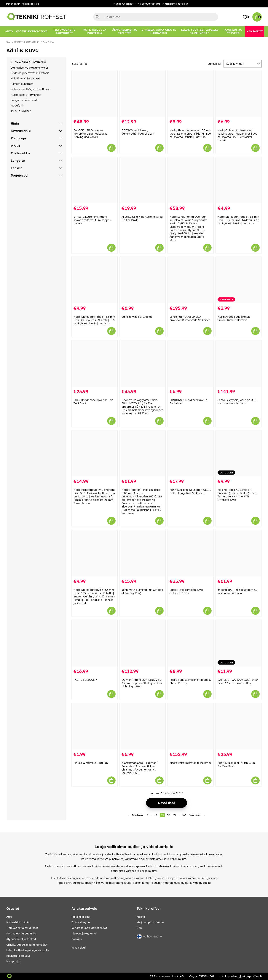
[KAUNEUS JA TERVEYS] (233, 32)
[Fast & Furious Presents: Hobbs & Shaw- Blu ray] (191, 643)
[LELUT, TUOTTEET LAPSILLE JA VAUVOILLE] (200, 32)
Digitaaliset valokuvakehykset (29, 68)
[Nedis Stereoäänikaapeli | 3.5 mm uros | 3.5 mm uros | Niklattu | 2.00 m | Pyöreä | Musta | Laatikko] (239, 180)
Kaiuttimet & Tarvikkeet (25, 78)
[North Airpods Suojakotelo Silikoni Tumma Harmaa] (239, 280)
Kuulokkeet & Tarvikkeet (26, 95)
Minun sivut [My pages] (79, 948)
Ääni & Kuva (49, 42)
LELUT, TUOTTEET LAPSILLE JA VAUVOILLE (28, 950)
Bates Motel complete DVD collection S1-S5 (186, 591)
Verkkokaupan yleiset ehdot (89, 928)
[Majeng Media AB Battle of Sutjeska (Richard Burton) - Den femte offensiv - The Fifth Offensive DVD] (239, 453)
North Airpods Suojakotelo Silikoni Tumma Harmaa (234, 318)
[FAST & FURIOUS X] (95, 643)
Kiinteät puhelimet (22, 84)
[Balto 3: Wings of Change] (143, 280)
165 (184, 815)
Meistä (141, 917)
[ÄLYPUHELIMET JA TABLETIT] (124, 32)
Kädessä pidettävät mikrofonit (30, 73)
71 (175, 815)
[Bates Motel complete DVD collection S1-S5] (191, 553)
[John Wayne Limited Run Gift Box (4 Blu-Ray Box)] (143, 553)
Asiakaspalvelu (30, 4)
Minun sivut (13, 4)
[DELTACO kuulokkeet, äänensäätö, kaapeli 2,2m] (143, 94)
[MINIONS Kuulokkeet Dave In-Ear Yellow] (191, 363)
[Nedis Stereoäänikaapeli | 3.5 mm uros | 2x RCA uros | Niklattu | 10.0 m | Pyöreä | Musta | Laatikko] (95, 280)
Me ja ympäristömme (150, 922)
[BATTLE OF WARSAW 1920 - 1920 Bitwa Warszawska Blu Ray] (239, 643)
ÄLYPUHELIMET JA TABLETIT (21, 939)
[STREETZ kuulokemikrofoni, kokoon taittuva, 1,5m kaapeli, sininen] (95, 180)
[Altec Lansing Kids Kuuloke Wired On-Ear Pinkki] (143, 180)
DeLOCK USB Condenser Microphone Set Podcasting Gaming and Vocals (91, 134)
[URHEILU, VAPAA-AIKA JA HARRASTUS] (159, 32)
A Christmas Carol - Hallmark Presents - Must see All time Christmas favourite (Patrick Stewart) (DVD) (139, 768)
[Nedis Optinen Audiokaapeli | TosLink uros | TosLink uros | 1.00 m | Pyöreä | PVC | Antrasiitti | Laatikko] (239, 94)
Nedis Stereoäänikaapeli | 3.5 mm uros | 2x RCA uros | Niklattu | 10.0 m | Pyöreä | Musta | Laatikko (94, 320)
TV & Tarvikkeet (21, 111)
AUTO (9, 917)
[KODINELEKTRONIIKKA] (32, 32)
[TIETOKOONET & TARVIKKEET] (64, 32)
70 (169, 815)
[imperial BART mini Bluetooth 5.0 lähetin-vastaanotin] (239, 553)
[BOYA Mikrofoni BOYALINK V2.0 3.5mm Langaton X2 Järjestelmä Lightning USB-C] (143, 643)
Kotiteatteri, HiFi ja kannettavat (30, 89)
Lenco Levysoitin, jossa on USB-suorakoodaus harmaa (237, 402)
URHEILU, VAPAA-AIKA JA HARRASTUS (27, 945)
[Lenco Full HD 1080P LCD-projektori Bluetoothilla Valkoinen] (191, 280)
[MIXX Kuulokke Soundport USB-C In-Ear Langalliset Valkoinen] (191, 453)
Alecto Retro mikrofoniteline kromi (190, 763)
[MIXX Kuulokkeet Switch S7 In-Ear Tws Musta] (239, 726)
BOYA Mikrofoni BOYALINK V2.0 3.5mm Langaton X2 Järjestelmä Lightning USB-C (142, 683)
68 (156, 815)
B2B (139, 928)
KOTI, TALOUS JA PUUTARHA (21, 934)
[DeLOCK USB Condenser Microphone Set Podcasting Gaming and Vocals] (95, 94)
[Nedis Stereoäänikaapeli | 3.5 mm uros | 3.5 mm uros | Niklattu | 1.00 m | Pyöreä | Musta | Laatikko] (191, 94)
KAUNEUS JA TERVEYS (18, 956)
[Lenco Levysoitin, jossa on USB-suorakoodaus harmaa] (239, 363)
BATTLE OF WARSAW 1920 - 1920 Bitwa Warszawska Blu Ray (238, 681)
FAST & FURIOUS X (85, 680)
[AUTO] (9, 32)
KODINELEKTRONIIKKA (27, 42)
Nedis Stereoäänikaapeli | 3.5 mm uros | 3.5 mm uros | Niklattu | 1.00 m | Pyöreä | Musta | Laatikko (190, 134)
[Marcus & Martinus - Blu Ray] (95, 726)
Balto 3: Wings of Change (137, 317)
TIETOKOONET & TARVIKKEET (22, 928)
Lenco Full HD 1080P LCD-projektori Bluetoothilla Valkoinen (190, 318)
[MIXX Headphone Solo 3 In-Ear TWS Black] (95, 363)
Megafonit (17, 106)
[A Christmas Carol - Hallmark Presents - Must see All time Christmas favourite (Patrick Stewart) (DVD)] (143, 726)
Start (9, 42)
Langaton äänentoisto (25, 100)
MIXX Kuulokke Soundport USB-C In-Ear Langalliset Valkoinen (190, 491)
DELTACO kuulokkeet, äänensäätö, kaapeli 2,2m (138, 132)
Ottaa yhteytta (81, 922)
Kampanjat (13, 961)
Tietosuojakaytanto (84, 934)
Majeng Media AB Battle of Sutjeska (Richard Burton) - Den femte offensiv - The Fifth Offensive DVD (237, 495)
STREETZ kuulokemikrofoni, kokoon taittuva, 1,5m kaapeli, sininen (92, 220)
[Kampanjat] (255, 32)
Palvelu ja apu (80, 917)
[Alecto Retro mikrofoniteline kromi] (191, 726)
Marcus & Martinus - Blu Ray (91, 763)
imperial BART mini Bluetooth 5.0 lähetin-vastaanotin (238, 591)
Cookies (77, 939)
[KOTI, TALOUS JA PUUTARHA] (95, 32)
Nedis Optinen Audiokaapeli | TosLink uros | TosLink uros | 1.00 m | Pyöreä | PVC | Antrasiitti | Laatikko (238, 135)
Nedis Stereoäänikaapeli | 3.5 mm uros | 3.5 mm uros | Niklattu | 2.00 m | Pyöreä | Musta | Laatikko (238, 220)
